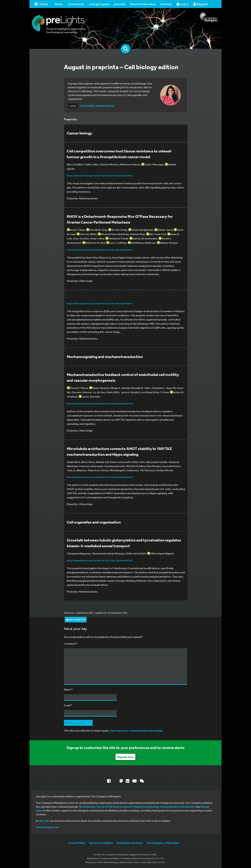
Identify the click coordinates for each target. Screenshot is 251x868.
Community (76, 4)
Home (41, 4)
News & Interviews (143, 4)
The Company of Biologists (163, 843)
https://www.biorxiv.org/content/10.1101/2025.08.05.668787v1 (100, 176)
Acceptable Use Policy (130, 843)
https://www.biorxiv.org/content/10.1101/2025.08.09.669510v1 (100, 561)
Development (87, 807)
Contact (166, 4)
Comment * (71, 644)
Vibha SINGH (87, 106)
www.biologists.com (48, 827)
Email (68, 705)
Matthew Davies (105, 106)
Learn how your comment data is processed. (136, 730)
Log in (182, 4)
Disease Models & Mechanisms (178, 807)
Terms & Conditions (101, 843)
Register (201, 4)
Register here (125, 757)
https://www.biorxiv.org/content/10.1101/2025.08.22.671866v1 (100, 303)
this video (44, 821)
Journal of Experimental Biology (141, 807)
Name (68, 689)
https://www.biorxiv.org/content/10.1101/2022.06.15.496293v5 (100, 404)
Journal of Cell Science (109, 807)
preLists (120, 4)
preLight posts (99, 4)
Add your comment (78, 723)
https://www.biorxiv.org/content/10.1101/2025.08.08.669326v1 (100, 477)
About (59, 4)
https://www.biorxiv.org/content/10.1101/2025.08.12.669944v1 (100, 250)
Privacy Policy (77, 843)
